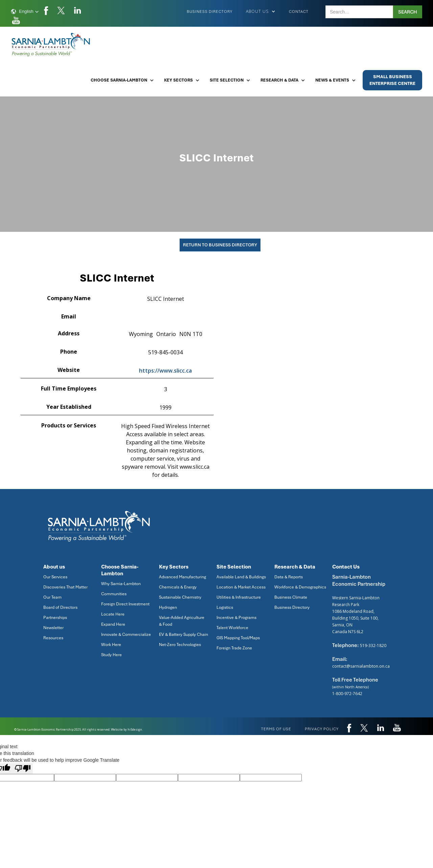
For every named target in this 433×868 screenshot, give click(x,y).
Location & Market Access (241, 587)
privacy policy (322, 729)
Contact (299, 12)
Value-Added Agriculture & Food (182, 621)
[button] (25, 12)
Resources (53, 638)
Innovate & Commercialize (126, 635)
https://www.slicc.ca (165, 371)
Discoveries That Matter (65, 587)
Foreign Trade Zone (234, 648)
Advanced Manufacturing (183, 577)
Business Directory (210, 12)
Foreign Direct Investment (125, 604)
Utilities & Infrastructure (239, 597)
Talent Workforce (232, 628)
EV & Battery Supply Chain (184, 635)
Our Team (52, 597)
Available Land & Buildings (241, 577)
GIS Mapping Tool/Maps (238, 638)
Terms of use (276, 729)
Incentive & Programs (236, 618)
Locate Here (113, 614)
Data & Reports (289, 577)
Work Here (111, 645)
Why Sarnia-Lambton (121, 584)
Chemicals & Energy (178, 587)
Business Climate (291, 597)
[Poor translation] (23, 769)
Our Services (55, 577)
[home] (51, 45)
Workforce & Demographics (300, 587)
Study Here (111, 655)
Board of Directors (60, 607)
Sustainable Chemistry (180, 597)
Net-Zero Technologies (180, 645)
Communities (114, 594)
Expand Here (113, 624)
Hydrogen (168, 607)
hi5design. (135, 729)
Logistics (225, 607)
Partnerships (55, 618)
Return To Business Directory (220, 245)
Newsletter (53, 628)
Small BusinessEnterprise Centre (392, 80)
